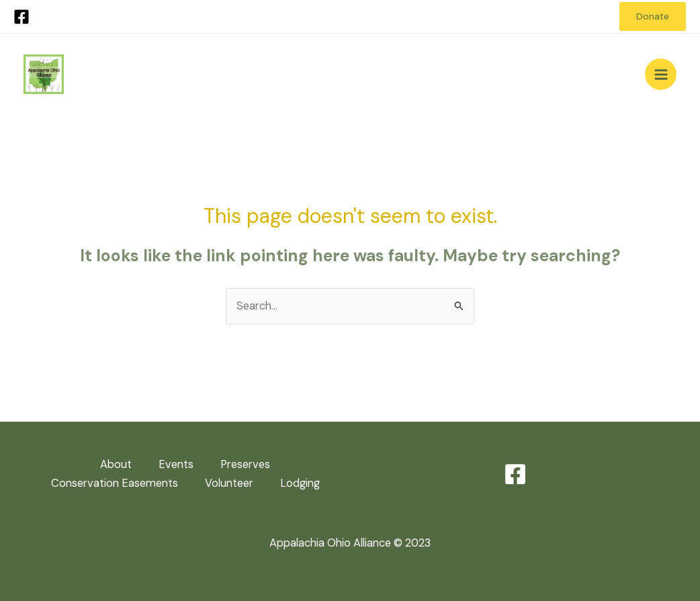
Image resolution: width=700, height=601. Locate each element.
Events (176, 464)
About (116, 464)
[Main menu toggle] (661, 74)
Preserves (245, 464)
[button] (653, 17)
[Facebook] (21, 17)
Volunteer (229, 483)
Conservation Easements (115, 483)
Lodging (300, 483)
